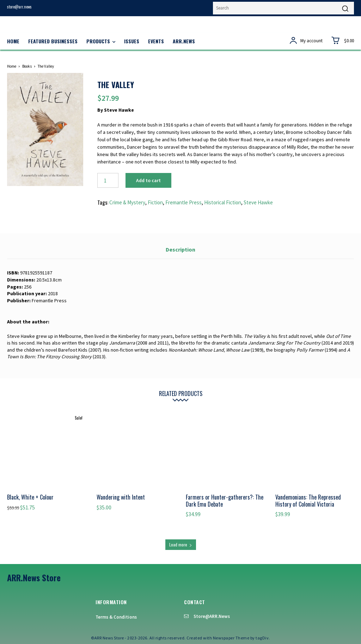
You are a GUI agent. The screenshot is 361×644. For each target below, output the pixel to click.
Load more (181, 544)
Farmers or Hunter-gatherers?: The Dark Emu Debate (225, 500)
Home (12, 66)
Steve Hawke (258, 202)
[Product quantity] (108, 180)
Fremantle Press (183, 202)
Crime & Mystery (127, 202)
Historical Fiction (223, 202)
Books (27, 66)
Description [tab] (180, 249)
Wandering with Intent (121, 497)
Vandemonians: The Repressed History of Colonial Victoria (308, 500)
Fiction (155, 202)
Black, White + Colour (30, 497)
